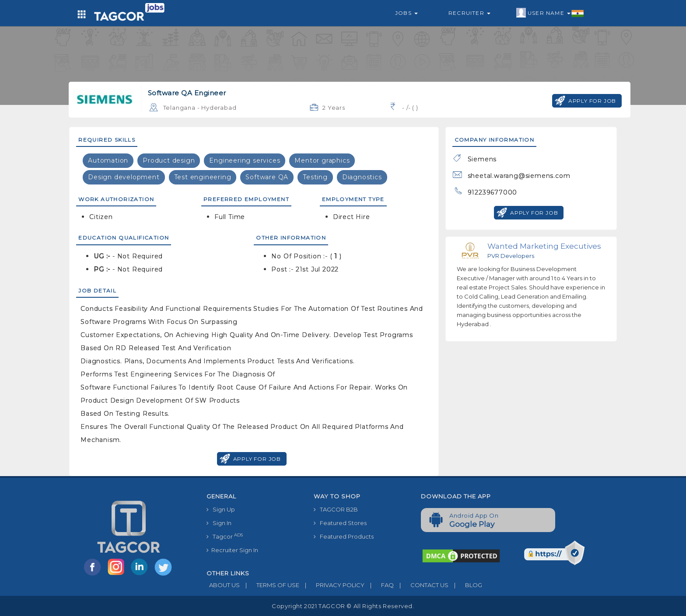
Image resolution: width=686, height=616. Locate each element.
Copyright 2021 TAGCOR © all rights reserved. (343, 606)
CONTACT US (421, 585)
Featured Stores (340, 523)
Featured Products (344, 536)
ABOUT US (223, 585)
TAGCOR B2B (336, 509)
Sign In (219, 523)
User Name (550, 13)
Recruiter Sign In (232, 550)
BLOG (465, 585)
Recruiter (469, 13)
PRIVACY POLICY (332, 585)
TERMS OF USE (269, 585)
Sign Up (221, 509)
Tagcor (225, 536)
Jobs (406, 13)
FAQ (379, 585)
